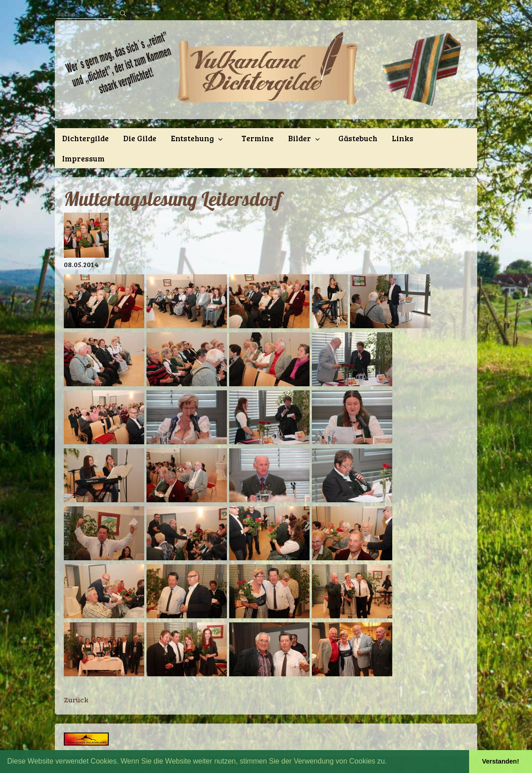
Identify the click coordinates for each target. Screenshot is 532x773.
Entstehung (192, 138)
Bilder (299, 138)
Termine (257, 138)
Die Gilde (140, 138)
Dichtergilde (85, 138)
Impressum (83, 158)
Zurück (76, 699)
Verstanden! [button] (501, 761)
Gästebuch (358, 138)
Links (403, 138)
